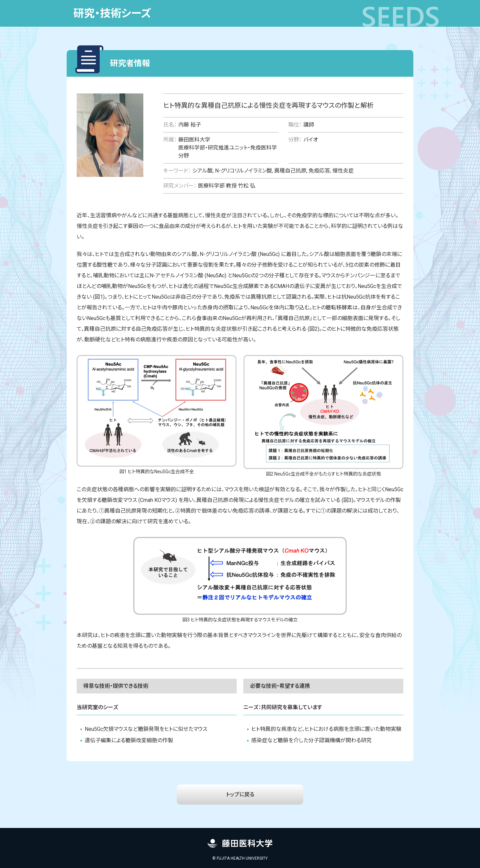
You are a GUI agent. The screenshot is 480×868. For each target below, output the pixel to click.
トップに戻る (240, 794)
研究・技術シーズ (112, 13)
